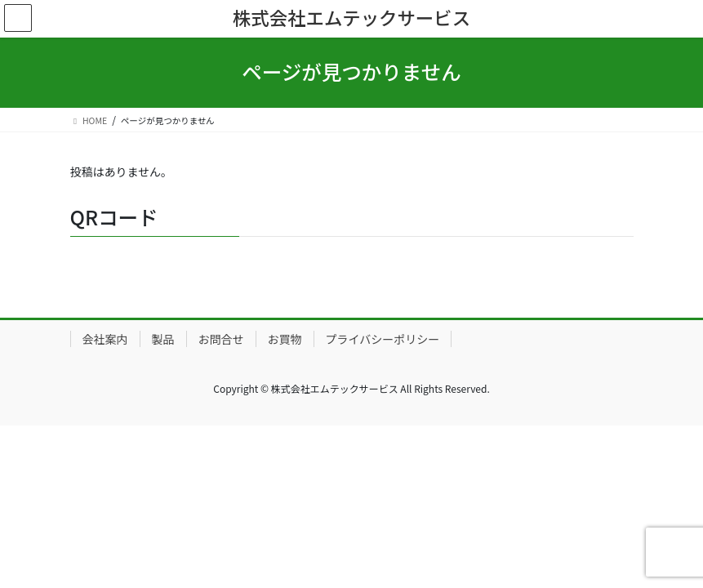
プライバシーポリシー (383, 339)
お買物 (285, 339)
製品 (163, 339)
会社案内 (105, 339)
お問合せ (221, 339)
